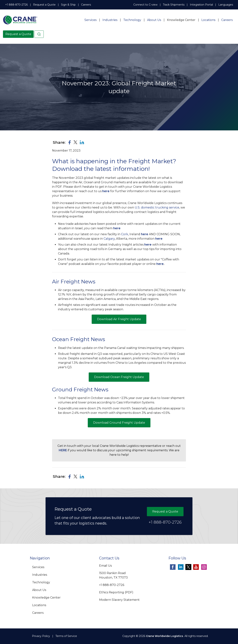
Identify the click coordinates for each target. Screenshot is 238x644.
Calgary (109, 239)
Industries (110, 20)
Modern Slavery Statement (119, 600)
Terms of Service (66, 636)
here (106, 191)
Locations (208, 20)
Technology (132, 20)
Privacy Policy (41, 636)
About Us (154, 20)
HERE (63, 450)
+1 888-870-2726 (16, 5)
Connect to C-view (145, 5)
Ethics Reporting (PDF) (116, 592)
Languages (226, 5)
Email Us (105, 566)
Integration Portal (201, 5)
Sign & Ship (68, 5)
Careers (86, 5)
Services (90, 20)
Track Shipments (174, 5)
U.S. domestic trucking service (157, 207)
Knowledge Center (181, 20)
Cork (125, 234)
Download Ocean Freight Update (119, 377)
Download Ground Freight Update (119, 423)
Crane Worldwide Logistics (165, 636)
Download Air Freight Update (119, 319)
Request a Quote (44, 5)
